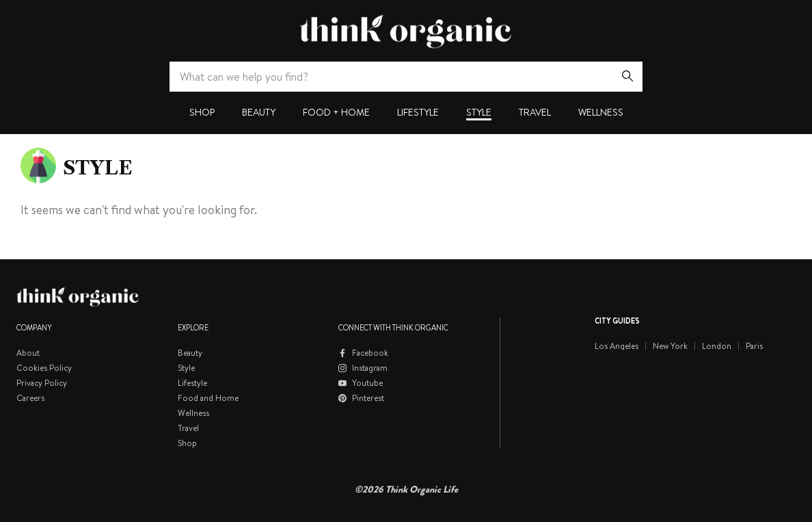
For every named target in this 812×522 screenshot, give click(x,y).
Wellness (601, 112)
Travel (535, 112)
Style (479, 112)
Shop (202, 112)
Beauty (259, 112)
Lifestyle (418, 112)
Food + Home (336, 112)
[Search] (627, 77)
